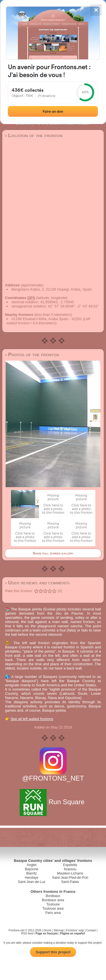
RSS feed (27, 933)
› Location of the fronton (34, 136)
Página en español (73, 933)
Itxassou (70, 869)
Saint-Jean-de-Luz (31, 882)
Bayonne (32, 869)
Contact (91, 930)
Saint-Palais (70, 882)
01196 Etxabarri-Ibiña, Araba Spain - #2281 (47, 319)
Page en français (47, 933)
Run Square (53, 802)
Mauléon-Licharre (70, 873)
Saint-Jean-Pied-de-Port (70, 878)
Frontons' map (75, 930)
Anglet (31, 865)
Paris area (53, 913)
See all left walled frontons (32, 719)
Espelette (70, 865)
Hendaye (31, 878)
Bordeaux (53, 896)
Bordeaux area (53, 900)
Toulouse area (53, 909)
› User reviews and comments (37, 583)
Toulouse (53, 904)
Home (47, 930)
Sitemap (59, 930)
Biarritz (32, 873)
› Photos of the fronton (32, 355)
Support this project (53, 952)
